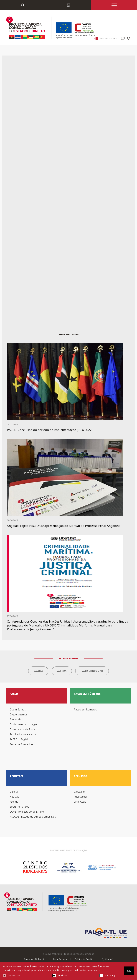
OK (129, 971)
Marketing (110, 975)
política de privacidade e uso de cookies (41, 970)
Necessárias (14, 975)
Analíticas (63, 975)
